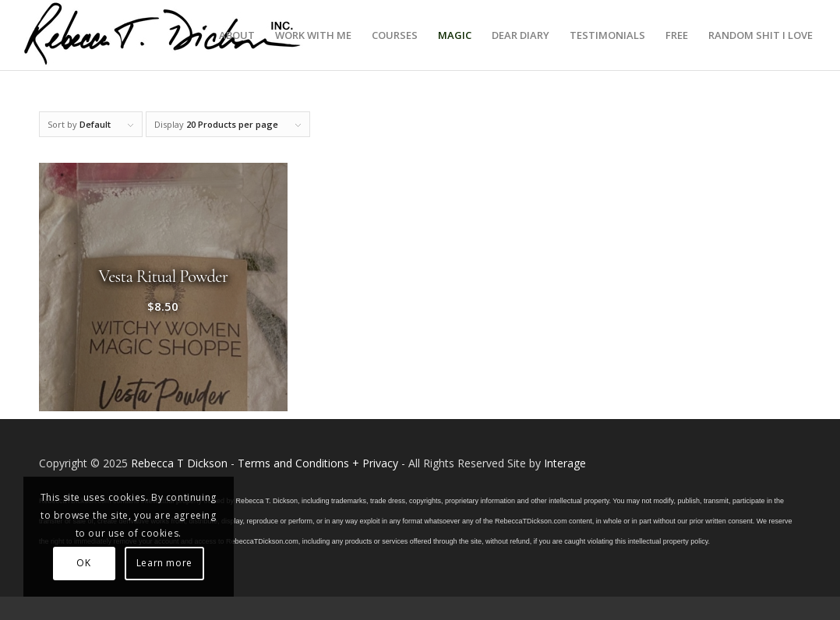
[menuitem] (237, 35)
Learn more (164, 563)
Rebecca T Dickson (179, 463)
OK (83, 563)
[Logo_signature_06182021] (163, 35)
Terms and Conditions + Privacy (318, 463)
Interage (565, 463)
